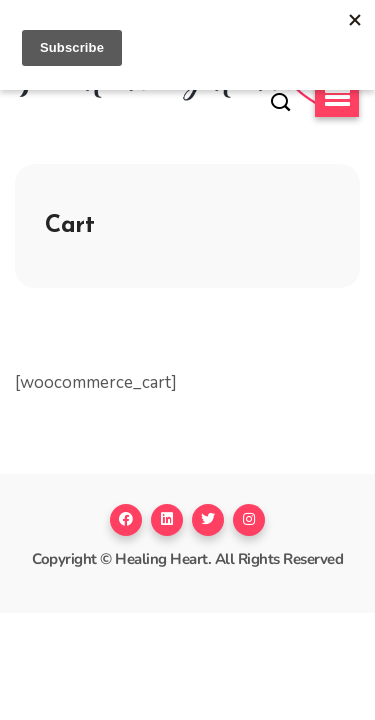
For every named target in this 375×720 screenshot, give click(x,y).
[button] (337, 98)
